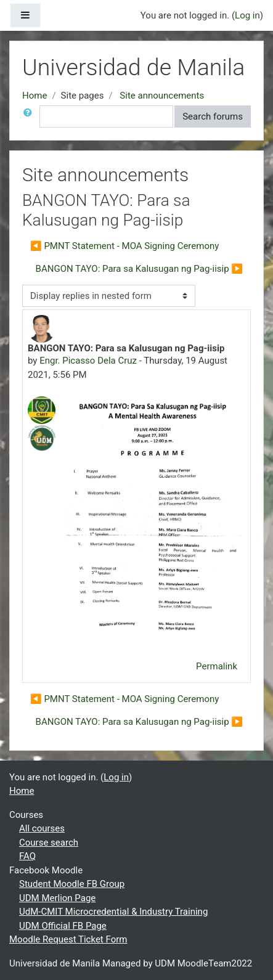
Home (35, 96)
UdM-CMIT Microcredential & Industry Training (113, 912)
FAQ (27, 856)
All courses (42, 828)
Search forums (213, 116)
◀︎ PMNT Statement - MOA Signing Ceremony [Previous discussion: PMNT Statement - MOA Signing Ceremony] (124, 246)
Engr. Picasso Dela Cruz (88, 361)
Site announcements (162, 96)
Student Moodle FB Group (72, 884)
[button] (30, 117)
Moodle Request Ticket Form (68, 939)
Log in (247, 15)
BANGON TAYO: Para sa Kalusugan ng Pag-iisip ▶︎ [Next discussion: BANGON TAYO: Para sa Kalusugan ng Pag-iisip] (139, 269)
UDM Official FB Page (63, 926)
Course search (49, 843)
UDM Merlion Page (57, 898)
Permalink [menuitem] (217, 666)
